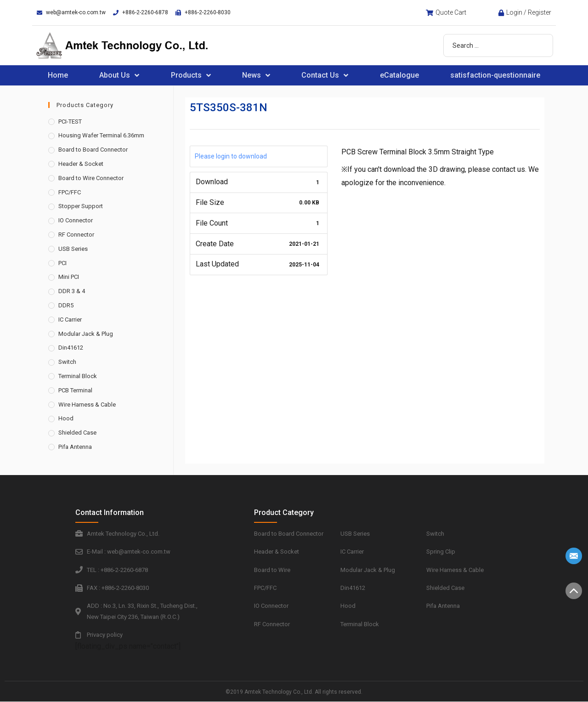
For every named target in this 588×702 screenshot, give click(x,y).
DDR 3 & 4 (72, 291)
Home (58, 75)
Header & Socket (81, 164)
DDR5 (66, 305)
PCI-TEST (70, 122)
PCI (62, 263)
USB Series (73, 249)
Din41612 (71, 348)
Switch (67, 362)
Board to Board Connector (93, 150)
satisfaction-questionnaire (495, 75)
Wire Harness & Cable (87, 405)
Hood (66, 418)
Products (191, 75)
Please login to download (231, 156)
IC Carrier (70, 320)
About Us (119, 75)
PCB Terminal (75, 390)
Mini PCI (69, 277)
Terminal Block (78, 376)
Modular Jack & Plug (86, 334)
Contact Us (325, 75)
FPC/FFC (70, 192)
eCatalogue (399, 75)
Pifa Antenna (75, 447)
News (256, 75)
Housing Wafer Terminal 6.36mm (101, 135)
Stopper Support (81, 206)
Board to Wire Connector (91, 178)
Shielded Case (77, 433)
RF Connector (76, 235)
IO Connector (76, 220)
